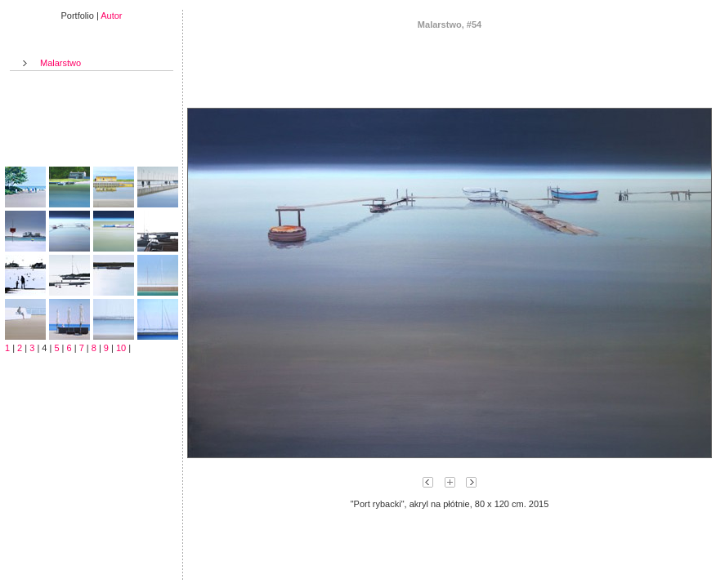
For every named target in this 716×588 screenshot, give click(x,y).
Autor (111, 16)
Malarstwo (60, 63)
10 (121, 348)
